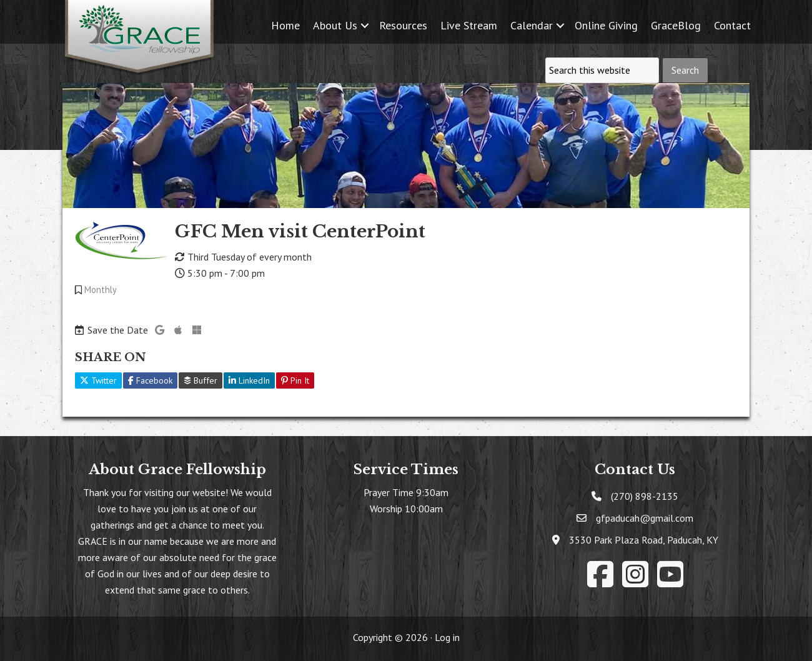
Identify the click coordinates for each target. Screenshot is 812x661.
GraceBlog (676, 25)
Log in (447, 637)
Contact (732, 25)
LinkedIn (249, 380)
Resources (403, 25)
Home (285, 25)
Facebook (150, 380)
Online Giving (606, 25)
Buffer (201, 380)
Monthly (101, 290)
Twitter (98, 380)
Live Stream (469, 25)
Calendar (532, 25)
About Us (335, 25)
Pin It (295, 380)
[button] (365, 25)
